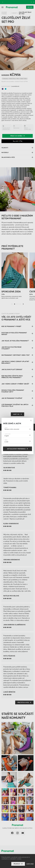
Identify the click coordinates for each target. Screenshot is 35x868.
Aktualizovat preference (16, 449)
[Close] (31, 420)
